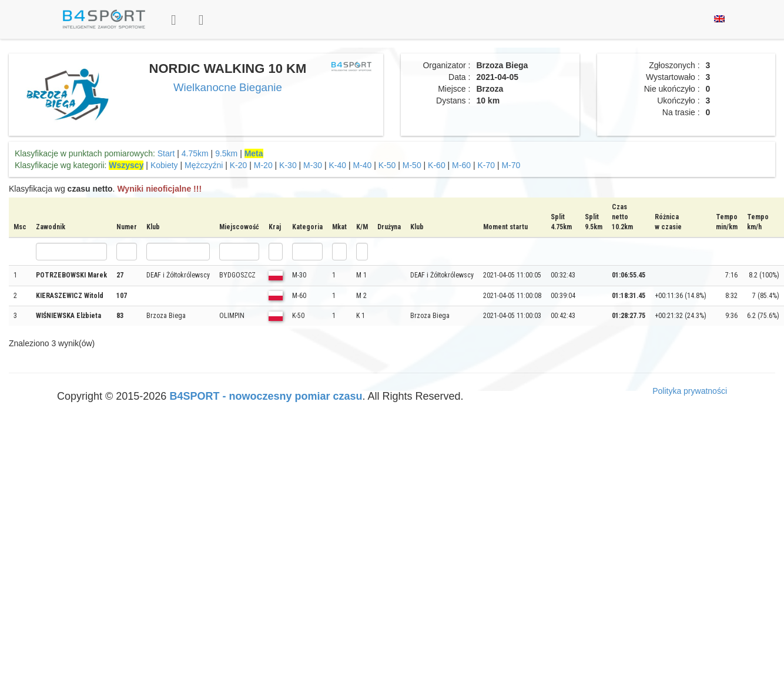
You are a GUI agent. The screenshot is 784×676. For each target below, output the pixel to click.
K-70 (486, 165)
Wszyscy (126, 165)
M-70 (511, 165)
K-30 (288, 165)
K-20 (239, 165)
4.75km (195, 153)
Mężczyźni (204, 165)
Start (166, 153)
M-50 (412, 165)
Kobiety (164, 165)
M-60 (461, 165)
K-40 (337, 165)
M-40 (362, 165)
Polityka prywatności (690, 391)
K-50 (387, 165)
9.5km (226, 153)
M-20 (263, 165)
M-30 (313, 165)
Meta (254, 153)
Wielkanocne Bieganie (228, 87)
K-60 (437, 165)
